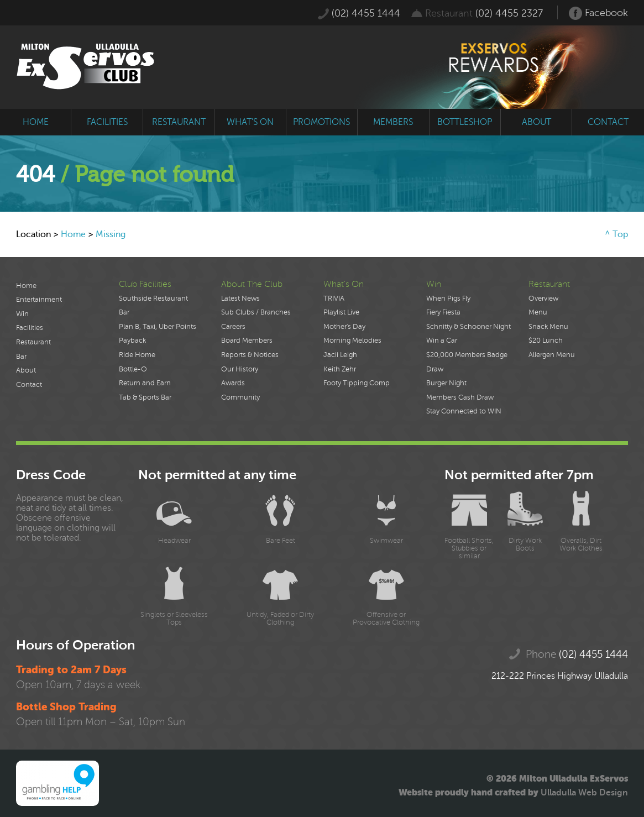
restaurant (179, 122)
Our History (240, 369)
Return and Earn (145, 383)
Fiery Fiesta (443, 312)
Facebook (598, 13)
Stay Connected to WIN (464, 411)
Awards (233, 383)
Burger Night (446, 383)
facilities (107, 122)
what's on (250, 122)
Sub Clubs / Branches (256, 312)
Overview (543, 298)
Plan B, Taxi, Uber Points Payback (158, 334)
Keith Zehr (340, 369)
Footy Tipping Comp (357, 383)
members (393, 122)
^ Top (616, 234)
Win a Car (442, 341)
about (536, 122)
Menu (538, 312)
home (36, 122)
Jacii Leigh (340, 355)
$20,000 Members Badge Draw (467, 362)
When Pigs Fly (448, 298)
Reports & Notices (250, 355)
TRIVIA (334, 298)
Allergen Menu (552, 355)
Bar (21, 357)
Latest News (240, 298)
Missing (111, 234)
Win (22, 314)
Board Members (247, 341)
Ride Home (137, 355)
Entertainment (39, 300)
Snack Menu (548, 327)
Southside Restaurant (153, 298)
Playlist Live (341, 312)
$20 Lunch (546, 341)
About (26, 370)
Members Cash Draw (460, 397)
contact (608, 122)
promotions (321, 122)
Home (73, 234)
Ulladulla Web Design (584, 793)
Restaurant (33, 342)
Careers (233, 327)
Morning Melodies (352, 341)
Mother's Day (344, 327)
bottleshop (465, 122)
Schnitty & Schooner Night (468, 327)
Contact (29, 385)
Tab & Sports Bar (145, 397)
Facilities (30, 328)
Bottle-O (133, 369)
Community (240, 397)
